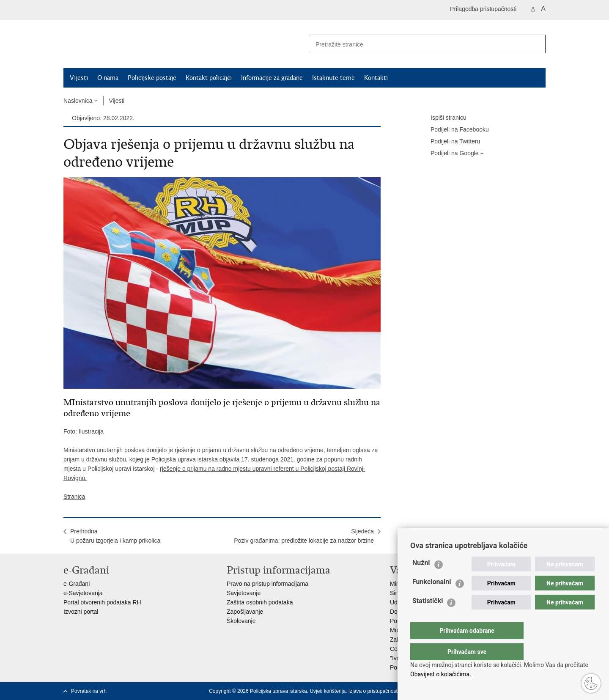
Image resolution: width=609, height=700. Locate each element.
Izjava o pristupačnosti (374, 691)
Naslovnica (78, 101)
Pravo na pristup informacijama (267, 584)
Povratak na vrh (89, 691)
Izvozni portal (81, 612)
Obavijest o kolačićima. (441, 674)
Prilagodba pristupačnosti (483, 9)
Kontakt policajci (209, 78)
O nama (108, 78)
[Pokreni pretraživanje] (536, 44)
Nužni (421, 580)
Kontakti (376, 78)
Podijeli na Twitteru (449, 142)
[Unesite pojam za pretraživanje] (415, 44)
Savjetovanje (244, 593)
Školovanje (241, 621)
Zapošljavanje (245, 612)
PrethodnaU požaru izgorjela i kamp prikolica (115, 536)
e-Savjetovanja (83, 593)
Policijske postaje (152, 78)
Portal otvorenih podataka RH (102, 602)
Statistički (428, 618)
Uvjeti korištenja (328, 691)
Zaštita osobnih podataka (260, 602)
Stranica (74, 497)
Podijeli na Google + (451, 154)
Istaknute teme (333, 78)
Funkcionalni (432, 599)
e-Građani (77, 584)
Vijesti (79, 78)
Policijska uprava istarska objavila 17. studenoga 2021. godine (234, 459)
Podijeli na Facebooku (454, 130)
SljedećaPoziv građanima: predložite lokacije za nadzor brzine (304, 536)
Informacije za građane (272, 78)
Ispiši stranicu (443, 118)
